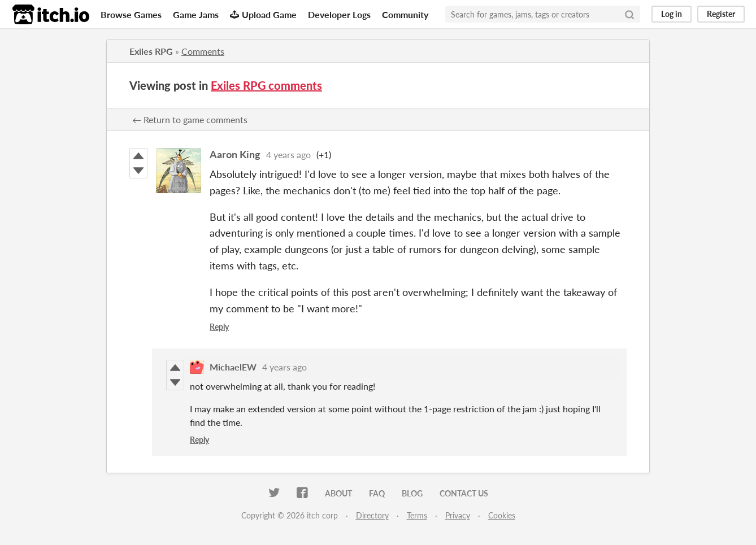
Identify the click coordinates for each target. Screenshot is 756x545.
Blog (412, 493)
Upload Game (263, 14)
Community (405, 14)
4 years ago (288, 154)
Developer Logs (339, 14)
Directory (372, 515)
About (338, 493)
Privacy (458, 515)
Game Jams (196, 14)
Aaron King (235, 154)
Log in (672, 14)
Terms (417, 515)
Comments (203, 51)
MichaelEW (233, 367)
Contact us (464, 493)
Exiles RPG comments (266, 85)
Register (721, 14)
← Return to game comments (190, 119)
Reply (219, 327)
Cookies (502, 515)
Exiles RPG (151, 51)
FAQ (377, 493)
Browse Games (131, 14)
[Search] (629, 14)
